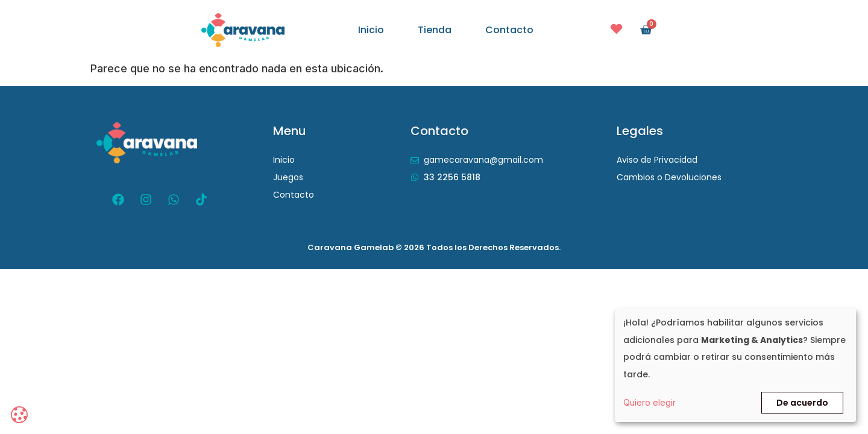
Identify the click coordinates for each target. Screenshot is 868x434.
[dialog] (735, 365)
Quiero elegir (649, 402)
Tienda (435, 30)
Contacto (509, 30)
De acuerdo (802, 403)
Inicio (371, 30)
